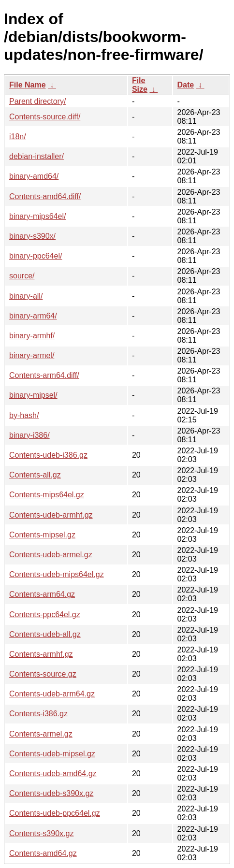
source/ (22, 276)
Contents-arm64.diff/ (44, 375)
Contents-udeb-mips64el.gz (57, 574)
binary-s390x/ (32, 236)
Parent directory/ (37, 101)
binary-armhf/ (32, 336)
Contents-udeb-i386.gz (48, 455)
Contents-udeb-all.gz (45, 634)
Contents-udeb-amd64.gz (53, 774)
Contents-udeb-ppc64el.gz (55, 813)
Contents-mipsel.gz (42, 535)
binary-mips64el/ (37, 216)
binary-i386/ (29, 435)
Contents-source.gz (43, 674)
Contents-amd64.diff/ (45, 196)
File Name (28, 85)
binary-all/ (26, 296)
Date (185, 85)
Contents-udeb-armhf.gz (51, 515)
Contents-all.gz (35, 475)
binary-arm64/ (33, 316)
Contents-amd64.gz (43, 853)
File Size (140, 85)
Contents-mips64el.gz (47, 495)
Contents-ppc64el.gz (45, 615)
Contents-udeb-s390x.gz (51, 793)
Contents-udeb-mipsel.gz (52, 754)
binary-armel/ (32, 355)
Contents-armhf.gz (41, 654)
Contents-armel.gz (41, 734)
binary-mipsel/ (33, 395)
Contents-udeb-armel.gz (51, 555)
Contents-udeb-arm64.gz (52, 694)
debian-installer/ (37, 156)
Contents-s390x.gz (41, 833)
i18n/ (18, 137)
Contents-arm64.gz (42, 594)
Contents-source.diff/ (45, 117)
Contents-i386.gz (38, 714)
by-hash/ (24, 415)
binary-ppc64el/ (36, 256)
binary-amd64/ (34, 176)
